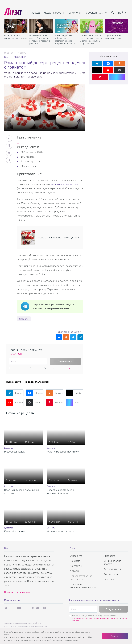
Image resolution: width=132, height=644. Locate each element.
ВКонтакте (35, 393)
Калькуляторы (112, 569)
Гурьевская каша (14, 452)
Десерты (24, 319)
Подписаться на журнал (17, 592)
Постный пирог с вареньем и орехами (22, 491)
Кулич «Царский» (15, 531)
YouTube (14, 402)
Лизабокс (109, 556)
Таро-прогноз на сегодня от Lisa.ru (114, 37)
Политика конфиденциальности (83, 586)
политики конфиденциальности (108, 618)
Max (72, 402)
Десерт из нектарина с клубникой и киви (61, 491)
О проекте (76, 556)
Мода (47, 12)
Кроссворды (111, 574)
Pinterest (55, 402)
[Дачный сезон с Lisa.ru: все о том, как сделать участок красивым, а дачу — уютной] (92, 26)
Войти (122, 12)
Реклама (75, 561)
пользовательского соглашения (83, 618)
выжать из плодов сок (65, 184)
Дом (102, 12)
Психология (74, 12)
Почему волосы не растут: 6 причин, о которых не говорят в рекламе (40, 39)
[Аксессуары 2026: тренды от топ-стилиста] (16, 26)
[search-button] (112, 13)
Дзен (33, 402)
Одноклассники (55, 393)
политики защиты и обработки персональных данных (52, 640)
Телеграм (15, 393)
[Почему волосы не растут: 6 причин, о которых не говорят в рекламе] (41, 26)
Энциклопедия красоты (112, 562)
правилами (72, 368)
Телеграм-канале (56, 308)
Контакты (76, 566)
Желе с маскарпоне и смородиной (58, 237)
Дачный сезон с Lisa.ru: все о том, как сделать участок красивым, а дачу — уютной (91, 39)
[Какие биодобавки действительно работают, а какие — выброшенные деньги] (66, 26)
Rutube (74, 393)
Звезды (36, 12)
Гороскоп (91, 12)
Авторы (74, 571)
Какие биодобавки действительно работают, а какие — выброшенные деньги (65, 39)
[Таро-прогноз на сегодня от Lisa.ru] (117, 26)
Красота (59, 12)
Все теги (109, 579)
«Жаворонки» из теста (60, 531)
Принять (115, 636)
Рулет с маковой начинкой (63, 452)
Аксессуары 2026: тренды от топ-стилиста (16, 37)
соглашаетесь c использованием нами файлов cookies (66, 637)
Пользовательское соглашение (81, 577)
